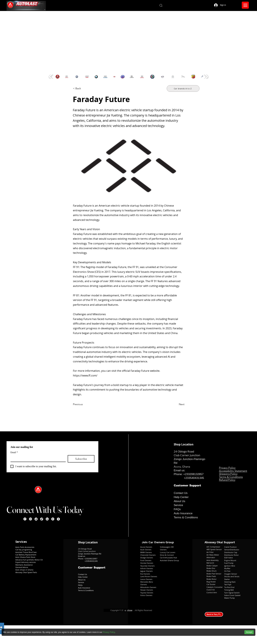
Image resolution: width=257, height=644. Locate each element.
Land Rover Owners (149, 576)
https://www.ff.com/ (85, 375)
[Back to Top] (214, 614)
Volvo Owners (146, 595)
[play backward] (51, 77)
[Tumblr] (58, 519)
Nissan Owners (147, 590)
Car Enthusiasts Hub (168, 558)
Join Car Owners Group (158, 542)
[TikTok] (42, 519)
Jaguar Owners (146, 571)
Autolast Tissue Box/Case (26, 552)
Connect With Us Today (45, 510)
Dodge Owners (147, 558)
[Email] (37, 458)
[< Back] (84, 88)
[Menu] (245, 5)
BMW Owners (146, 552)
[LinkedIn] (47, 519)
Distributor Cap (231, 552)
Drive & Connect (167, 555)
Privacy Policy (109, 632)
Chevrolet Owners (148, 555)
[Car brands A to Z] (183, 88)
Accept (249, 632)
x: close (128, 610)
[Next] (176, 404)
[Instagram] (30, 519)
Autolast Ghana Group (169, 560)
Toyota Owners (147, 593)
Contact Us (181, 493)
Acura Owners (146, 547)
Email (14, 452)
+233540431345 (194, 478)
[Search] (161, 5)
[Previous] (84, 404)
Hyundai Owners (147, 566)
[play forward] (206, 77)
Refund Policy (227, 480)
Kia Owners (145, 574)
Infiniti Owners (147, 568)
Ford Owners (146, 560)
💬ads (2, 628)
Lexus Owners (146, 579)
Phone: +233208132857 (189, 474)
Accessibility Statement (233, 471)
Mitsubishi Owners (148, 587)
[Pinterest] (53, 519)
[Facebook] (25, 519)
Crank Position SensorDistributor (232, 548)
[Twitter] (36, 519)
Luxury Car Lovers (168, 552)
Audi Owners (146, 550)
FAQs (177, 509)
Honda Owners (147, 563)
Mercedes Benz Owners (147, 583)
